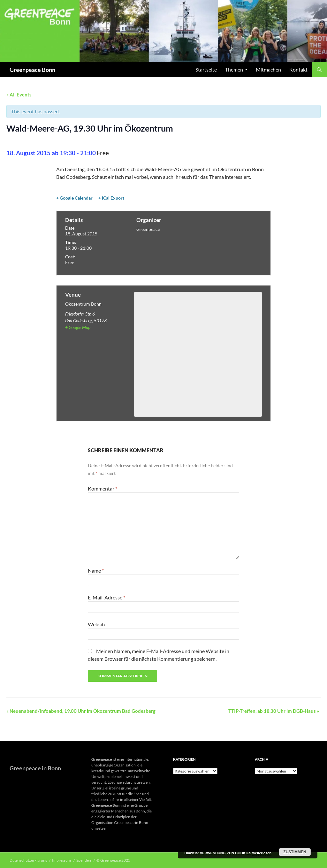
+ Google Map (78, 327)
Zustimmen (295, 852)
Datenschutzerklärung (28, 860)
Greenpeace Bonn (32, 70)
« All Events (19, 95)
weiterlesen (262, 853)
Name (96, 571)
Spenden (84, 860)
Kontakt (298, 69)
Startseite (206, 69)
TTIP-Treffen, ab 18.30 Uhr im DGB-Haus (274, 711)
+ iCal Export (111, 198)
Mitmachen (268, 69)
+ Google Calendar (74, 198)
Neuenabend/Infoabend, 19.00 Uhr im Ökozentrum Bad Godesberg (81, 711)
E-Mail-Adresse (106, 597)
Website (97, 624)
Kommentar (103, 488)
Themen (234, 69)
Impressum (62, 860)
